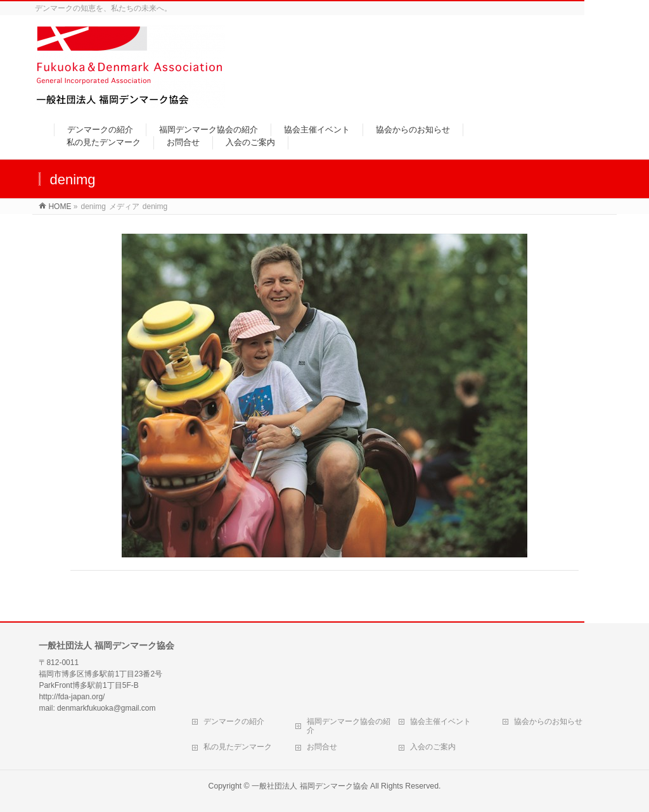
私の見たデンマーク (238, 747)
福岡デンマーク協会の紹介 (349, 726)
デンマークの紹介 (234, 721)
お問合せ (322, 747)
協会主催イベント (440, 721)
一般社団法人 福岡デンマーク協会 (310, 786)
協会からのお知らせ (548, 721)
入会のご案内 (433, 747)
